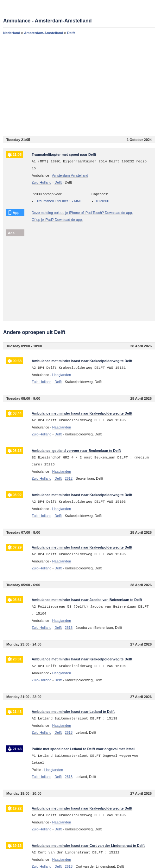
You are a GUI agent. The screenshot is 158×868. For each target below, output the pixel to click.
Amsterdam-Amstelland (44, 33)
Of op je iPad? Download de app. (57, 220)
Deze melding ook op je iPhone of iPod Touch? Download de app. (82, 213)
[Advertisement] (79, 85)
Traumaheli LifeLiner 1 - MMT (59, 201)
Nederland (12, 33)
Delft (71, 33)
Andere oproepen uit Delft (34, 332)
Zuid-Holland (41, 182)
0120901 (103, 201)
